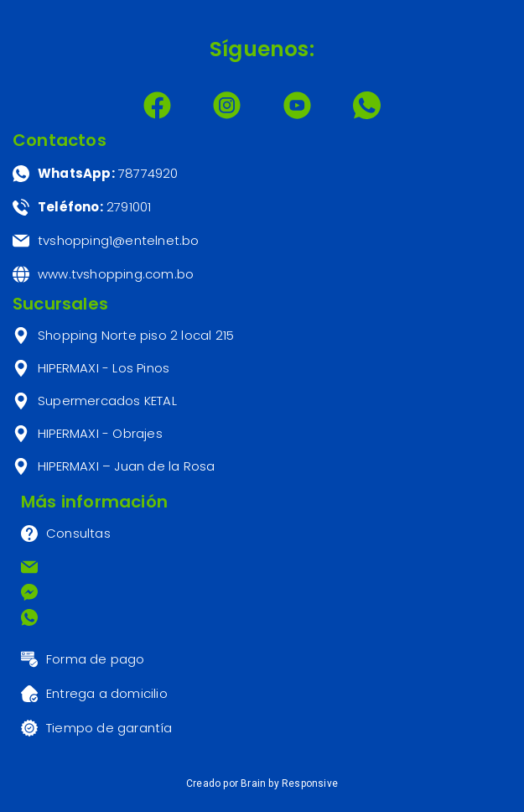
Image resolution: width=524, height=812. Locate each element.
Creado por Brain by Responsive (262, 783)
